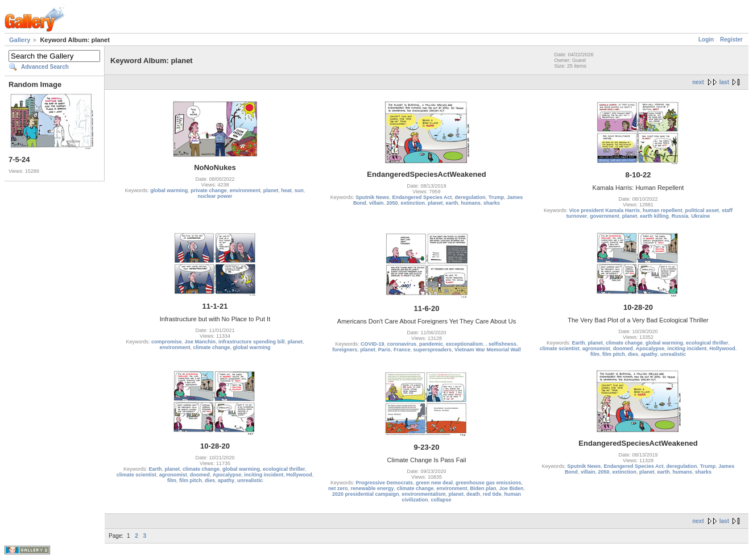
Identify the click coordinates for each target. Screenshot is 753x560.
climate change (211, 347)
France (402, 350)
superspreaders (432, 350)
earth (452, 203)
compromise (167, 342)
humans (471, 203)
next (698, 82)
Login (706, 40)
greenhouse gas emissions (489, 483)
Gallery (20, 40)
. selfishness (501, 344)
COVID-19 (373, 344)
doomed (623, 349)
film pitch (614, 354)
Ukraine (700, 216)
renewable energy (372, 488)
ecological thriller (707, 343)
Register (731, 40)
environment (245, 190)
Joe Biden (512, 488)
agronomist (596, 349)
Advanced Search (45, 67)
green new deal (434, 483)
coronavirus (402, 344)
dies (633, 354)
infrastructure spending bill (252, 342)
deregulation (470, 197)
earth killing (654, 216)
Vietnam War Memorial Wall (488, 350)
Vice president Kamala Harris (605, 210)
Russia (680, 216)
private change (209, 190)
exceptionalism (464, 344)
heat (286, 190)
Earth (578, 343)
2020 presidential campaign (366, 494)
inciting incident (687, 349)
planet (271, 190)
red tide (492, 494)
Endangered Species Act (422, 197)
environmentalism (423, 494)
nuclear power (215, 196)
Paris (384, 350)
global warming (169, 190)
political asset (702, 210)
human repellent (663, 210)
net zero (338, 488)
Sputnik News (372, 197)
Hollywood (722, 349)
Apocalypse (650, 349)
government (605, 216)
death (473, 494)
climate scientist (560, 349)
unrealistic (673, 354)
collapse (441, 500)
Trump (497, 197)
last (724, 82)
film (595, 354)
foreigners (345, 350)
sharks (492, 203)
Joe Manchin (200, 342)
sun (299, 190)
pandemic (431, 344)
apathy (649, 354)
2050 (392, 203)
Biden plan (483, 488)
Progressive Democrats (384, 483)
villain (376, 203)
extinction (413, 203)
